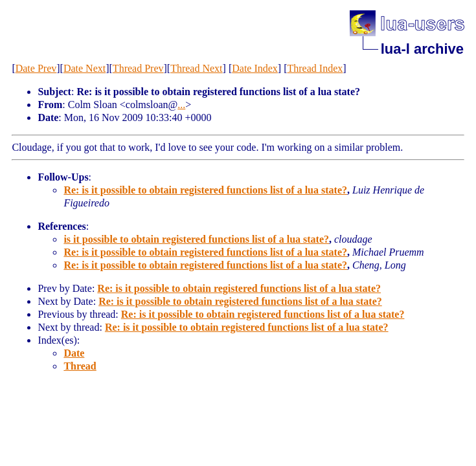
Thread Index (315, 68)
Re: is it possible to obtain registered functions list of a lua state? (205, 190)
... (181, 105)
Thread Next (196, 68)
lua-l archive (422, 49)
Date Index (255, 68)
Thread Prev (138, 68)
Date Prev (36, 68)
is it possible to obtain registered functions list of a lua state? (196, 239)
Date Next (85, 68)
